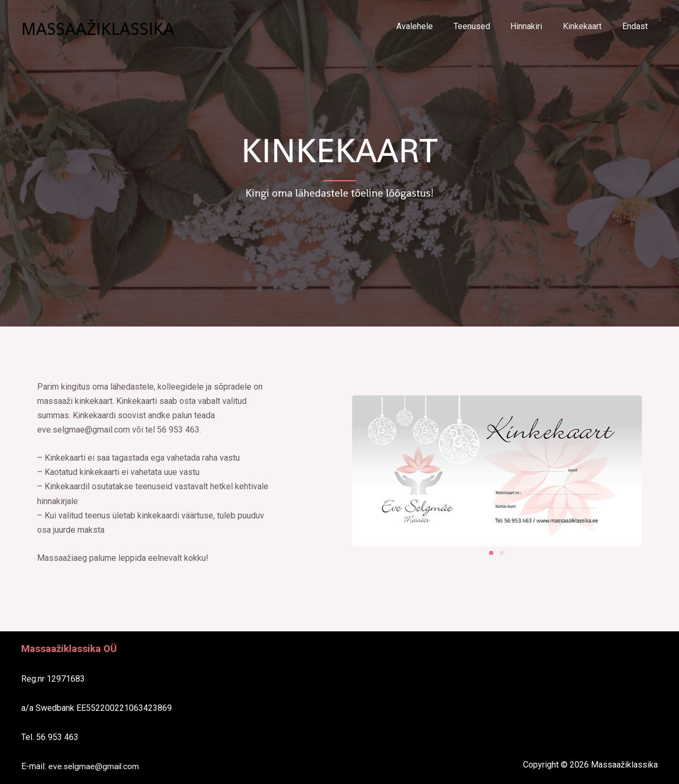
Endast (637, 26)
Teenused (484, 26)
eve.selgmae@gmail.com (95, 766)
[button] (491, 553)
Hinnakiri (535, 26)
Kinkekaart (587, 26)
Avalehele (430, 26)
